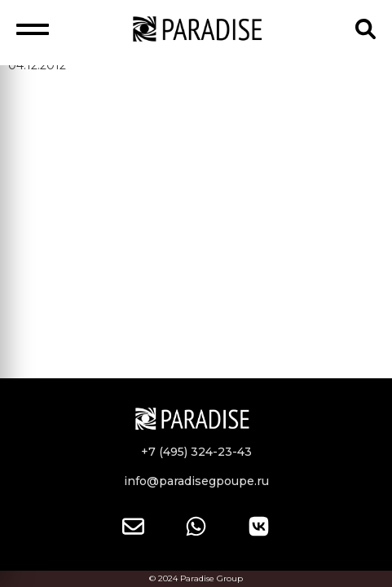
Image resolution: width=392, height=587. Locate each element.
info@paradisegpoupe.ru (196, 481)
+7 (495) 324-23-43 (196, 452)
